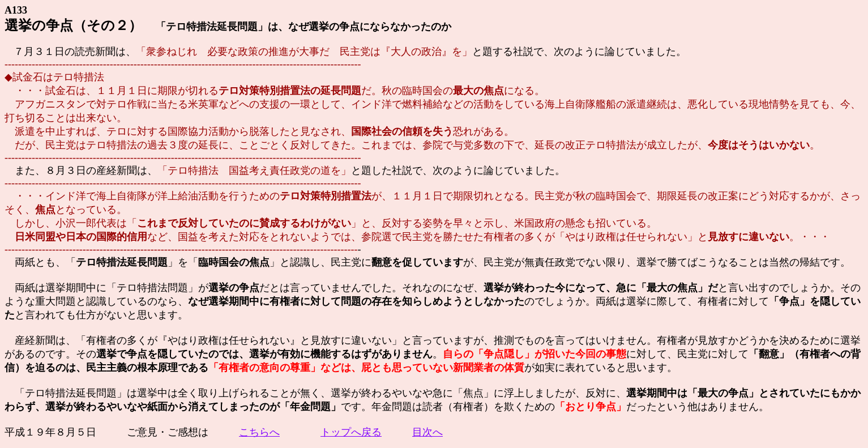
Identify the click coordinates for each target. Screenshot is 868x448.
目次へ (427, 432)
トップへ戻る (351, 432)
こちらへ (259, 432)
